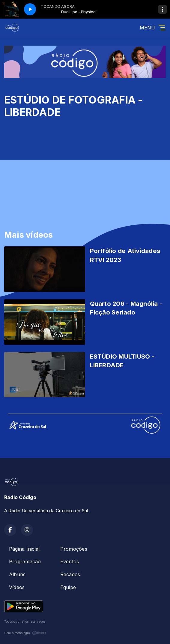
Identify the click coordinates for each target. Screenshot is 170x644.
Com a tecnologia (25, 633)
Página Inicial (24, 549)
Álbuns (17, 574)
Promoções (74, 549)
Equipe (68, 587)
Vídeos (17, 587)
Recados (70, 574)
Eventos (70, 561)
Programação (25, 561)
